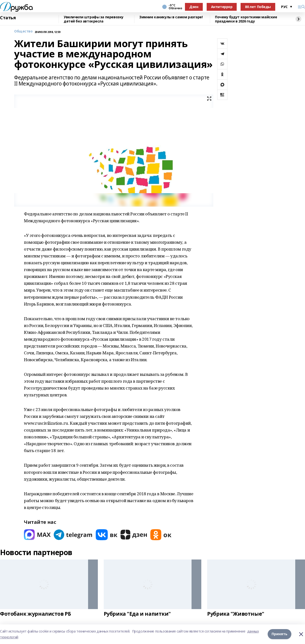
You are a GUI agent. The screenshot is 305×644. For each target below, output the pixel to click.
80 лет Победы (258, 7)
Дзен (194, 7)
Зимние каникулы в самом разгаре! (171, 17)
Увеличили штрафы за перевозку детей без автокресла (94, 19)
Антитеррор (222, 7)
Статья (8, 18)
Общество (23, 31)
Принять (280, 634)
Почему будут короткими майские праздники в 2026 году (246, 19)
